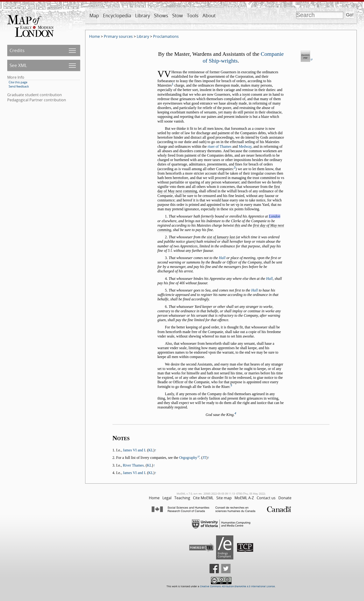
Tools (193, 16)
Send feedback (19, 86)
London (275, 216)
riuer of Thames (220, 146)
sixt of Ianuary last (221, 237)
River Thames (133, 465)
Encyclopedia (117, 16)
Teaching (182, 498)
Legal (167, 498)
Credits (17, 50)
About (209, 16)
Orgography (188, 458)
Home (94, 36)
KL (151, 450)
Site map (224, 498)
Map (94, 16)
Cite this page (18, 82)
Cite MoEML (203, 498)
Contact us (266, 498)
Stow (178, 16)
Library (143, 16)
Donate (285, 498)
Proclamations (166, 36)
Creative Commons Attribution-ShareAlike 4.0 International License (237, 586)
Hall (222, 258)
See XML (18, 65)
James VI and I (134, 450)
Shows (161, 16)
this (237, 225)
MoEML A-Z (244, 498)
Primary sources (118, 36)
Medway (245, 146)
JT (204, 458)
